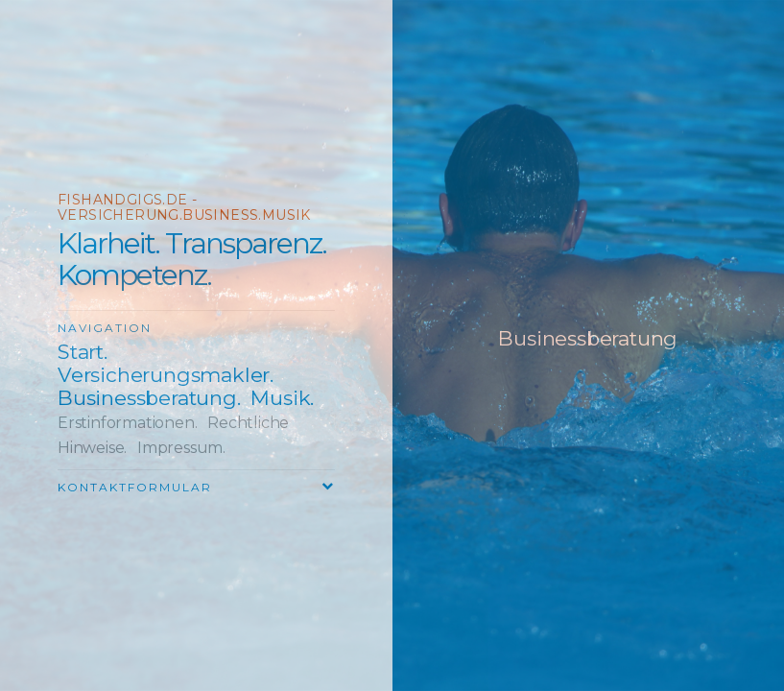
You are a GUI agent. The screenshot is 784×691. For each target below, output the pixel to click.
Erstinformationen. (127, 423)
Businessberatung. (149, 398)
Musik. (282, 398)
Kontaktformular (135, 487)
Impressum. (181, 448)
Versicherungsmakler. (166, 375)
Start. (83, 352)
